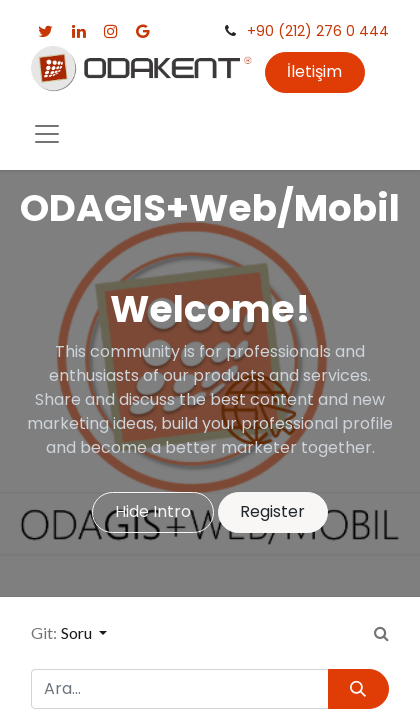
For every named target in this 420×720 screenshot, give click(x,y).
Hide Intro (153, 511)
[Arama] (358, 689)
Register (272, 511)
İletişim (314, 71)
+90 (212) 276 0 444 (318, 31)
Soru (78, 632)
